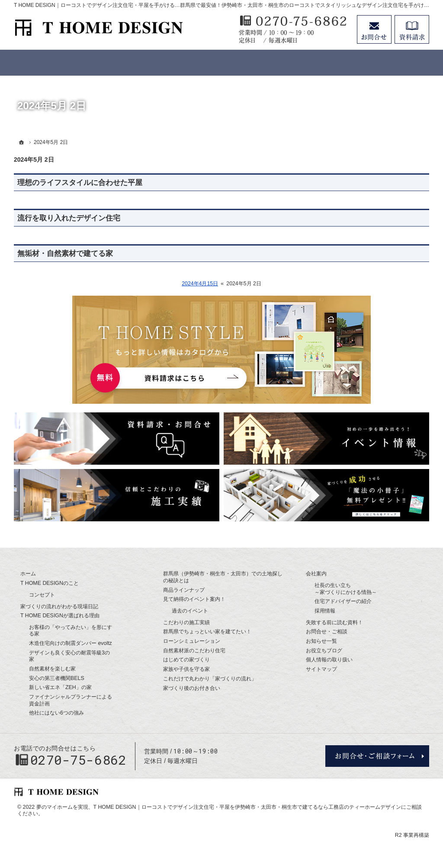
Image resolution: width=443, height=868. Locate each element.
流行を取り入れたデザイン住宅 (69, 218)
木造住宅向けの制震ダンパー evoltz (71, 643)
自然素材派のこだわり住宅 (194, 651)
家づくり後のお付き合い (192, 688)
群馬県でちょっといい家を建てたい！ (207, 632)
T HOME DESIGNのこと (50, 583)
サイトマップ (321, 669)
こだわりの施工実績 (186, 622)
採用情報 (325, 611)
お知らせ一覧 (321, 641)
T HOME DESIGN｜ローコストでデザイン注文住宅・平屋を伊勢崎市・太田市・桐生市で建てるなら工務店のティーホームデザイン (247, 807)
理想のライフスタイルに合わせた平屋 (80, 183)
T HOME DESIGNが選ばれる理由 (60, 616)
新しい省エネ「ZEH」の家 (60, 687)
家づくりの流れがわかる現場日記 (59, 606)
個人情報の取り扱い (329, 660)
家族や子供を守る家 (186, 669)
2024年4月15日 (200, 284)
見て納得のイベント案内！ (194, 599)
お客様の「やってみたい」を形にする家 (71, 631)
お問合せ (374, 29)
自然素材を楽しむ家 (52, 669)
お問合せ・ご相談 (327, 632)
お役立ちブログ (324, 651)
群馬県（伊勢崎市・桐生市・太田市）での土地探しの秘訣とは (223, 577)
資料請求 (412, 29)
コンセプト (42, 595)
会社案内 (316, 574)
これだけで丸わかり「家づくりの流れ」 (210, 679)
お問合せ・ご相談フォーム (377, 756)
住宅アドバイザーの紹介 (343, 601)
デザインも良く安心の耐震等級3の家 (69, 656)
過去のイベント (190, 611)
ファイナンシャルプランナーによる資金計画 (71, 700)
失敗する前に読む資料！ (334, 622)
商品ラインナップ (184, 590)
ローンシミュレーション (192, 641)
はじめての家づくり (186, 660)
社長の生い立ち (346, 589)
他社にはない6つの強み (56, 713)
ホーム (28, 574)
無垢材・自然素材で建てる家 (65, 254)
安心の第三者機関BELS (57, 678)
